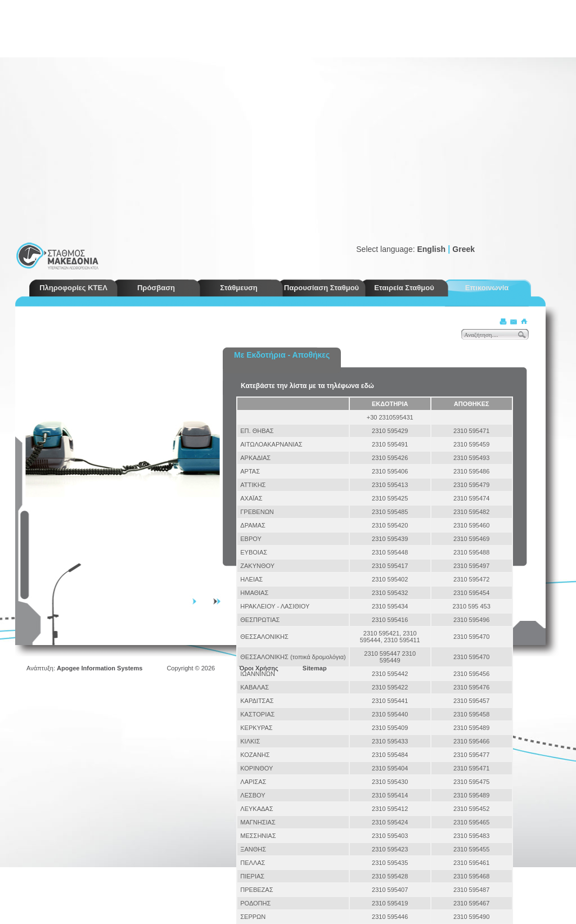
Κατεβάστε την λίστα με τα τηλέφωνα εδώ (307, 386)
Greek (463, 249)
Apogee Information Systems (100, 668)
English (431, 249)
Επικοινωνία (487, 288)
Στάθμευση (239, 288)
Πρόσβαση (156, 288)
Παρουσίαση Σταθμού (321, 288)
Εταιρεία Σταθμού (404, 288)
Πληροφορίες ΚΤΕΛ (73, 288)
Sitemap (315, 668)
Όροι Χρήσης (259, 668)
